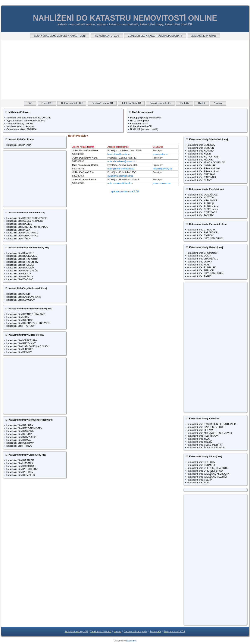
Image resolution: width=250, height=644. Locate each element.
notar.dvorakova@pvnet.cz (121, 161)
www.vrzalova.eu (162, 183)
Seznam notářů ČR (174, 632)
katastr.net (131, 641)
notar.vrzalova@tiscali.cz (120, 183)
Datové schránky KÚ (135, 632)
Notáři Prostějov (78, 136)
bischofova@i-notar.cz (119, 154)
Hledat (118, 632)
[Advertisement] (125, 70)
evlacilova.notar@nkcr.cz (121, 176)
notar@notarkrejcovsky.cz (121, 169)
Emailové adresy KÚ (76, 632)
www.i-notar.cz (160, 154)
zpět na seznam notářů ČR (125, 191)
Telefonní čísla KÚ (101, 632)
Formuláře (155, 632)
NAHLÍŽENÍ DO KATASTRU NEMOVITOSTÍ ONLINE (125, 18)
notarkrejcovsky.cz (162, 169)
